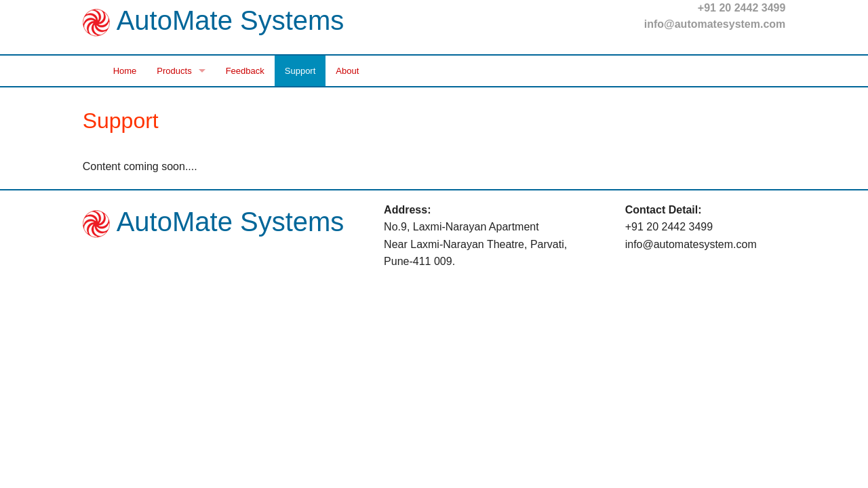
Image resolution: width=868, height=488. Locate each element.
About (347, 71)
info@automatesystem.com (715, 24)
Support (300, 71)
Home (125, 71)
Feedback (245, 71)
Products (174, 71)
